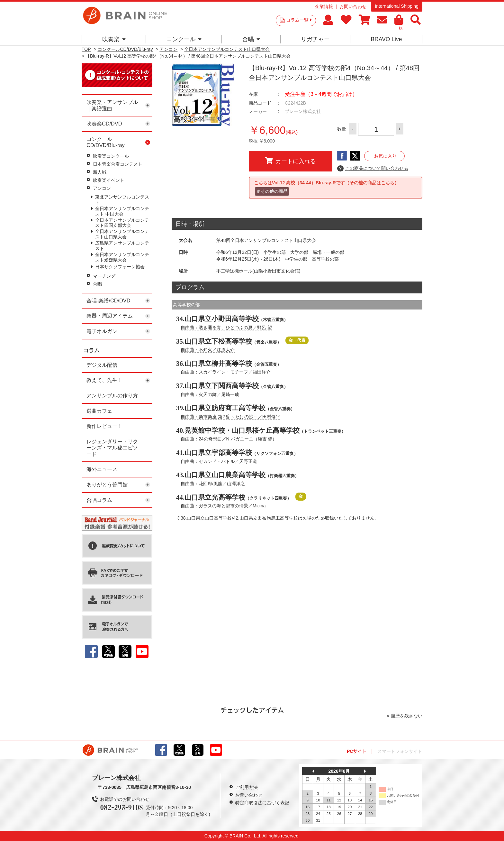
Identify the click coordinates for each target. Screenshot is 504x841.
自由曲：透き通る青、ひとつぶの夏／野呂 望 (226, 328)
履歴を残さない (407, 716)
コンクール (184, 39)
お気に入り (385, 156)
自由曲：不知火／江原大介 (208, 350)
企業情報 (324, 6)
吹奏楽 (114, 39)
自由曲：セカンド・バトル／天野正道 (219, 461)
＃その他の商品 (272, 191)
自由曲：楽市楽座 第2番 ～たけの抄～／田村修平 (230, 417)
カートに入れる (291, 161)
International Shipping (396, 6)
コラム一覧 (299, 20)
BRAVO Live (386, 39)
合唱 (251, 39)
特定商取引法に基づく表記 (262, 803)
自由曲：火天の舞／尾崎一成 (210, 394)
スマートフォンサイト (400, 751)
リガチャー (315, 39)
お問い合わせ (353, 6)
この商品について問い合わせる (373, 169)
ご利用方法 (247, 787)
